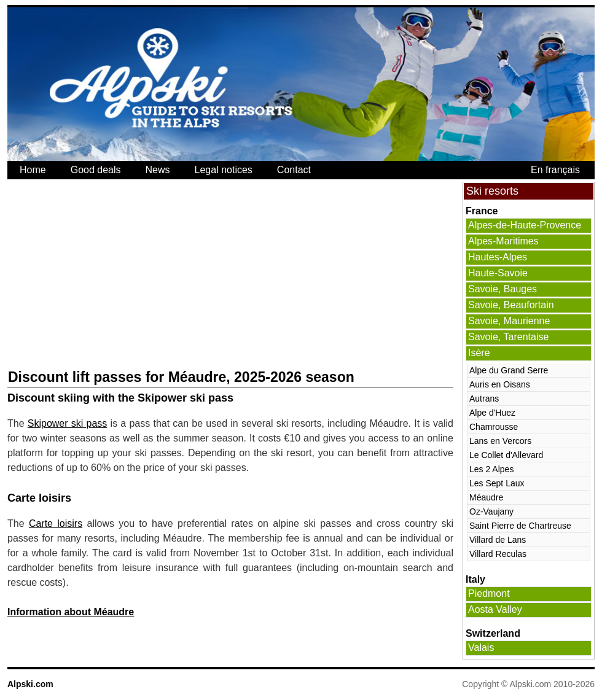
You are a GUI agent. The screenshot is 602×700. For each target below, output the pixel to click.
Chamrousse (494, 427)
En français (555, 170)
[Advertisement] (170, 274)
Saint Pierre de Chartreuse (520, 526)
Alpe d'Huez (492, 413)
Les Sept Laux (497, 483)
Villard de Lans (498, 540)
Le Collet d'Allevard (506, 455)
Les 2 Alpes (491, 469)
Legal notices (224, 170)
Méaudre (486, 497)
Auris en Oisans (500, 384)
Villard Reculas (498, 554)
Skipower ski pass (68, 423)
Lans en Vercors (500, 441)
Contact (294, 170)
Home (33, 170)
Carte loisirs (56, 523)
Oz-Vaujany (491, 511)
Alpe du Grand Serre (509, 370)
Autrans (484, 399)
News (158, 170)
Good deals (96, 170)
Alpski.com (30, 684)
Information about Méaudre (71, 612)
